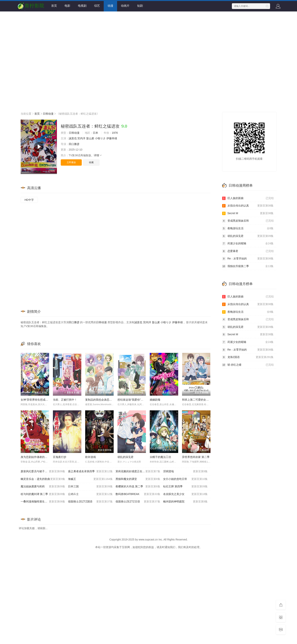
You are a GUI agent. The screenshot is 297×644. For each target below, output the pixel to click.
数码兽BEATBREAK (138, 494)
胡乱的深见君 (125, 457)
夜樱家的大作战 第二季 (138, 487)
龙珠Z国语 (248, 357)
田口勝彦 (74, 144)
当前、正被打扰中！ (65, 400)
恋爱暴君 (248, 251)
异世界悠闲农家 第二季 (196, 457)
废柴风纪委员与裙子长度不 (43, 471)
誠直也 (73, 138)
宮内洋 (81, 138)
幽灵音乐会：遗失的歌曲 (43, 479)
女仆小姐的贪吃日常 (185, 479)
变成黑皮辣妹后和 (248, 221)
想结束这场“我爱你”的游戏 (133, 400)
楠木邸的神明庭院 (185, 502)
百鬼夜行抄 (60, 457)
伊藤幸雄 (112, 138)
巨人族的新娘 (248, 198)
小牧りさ (100, 138)
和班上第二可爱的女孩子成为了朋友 (203, 400)
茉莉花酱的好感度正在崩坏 (138, 471)
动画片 (125, 6)
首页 (54, 6)
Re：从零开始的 (248, 259)
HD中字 (29, 200)
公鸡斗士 (90, 494)
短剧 (140, 6)
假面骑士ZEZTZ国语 (90, 502)
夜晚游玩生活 (248, 228)
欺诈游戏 (91, 457)
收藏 (91, 162)
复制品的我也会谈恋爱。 (100, 400)
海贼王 (90, 479)
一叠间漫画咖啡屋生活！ (43, 502)
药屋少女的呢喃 (248, 244)
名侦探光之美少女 (185, 494)
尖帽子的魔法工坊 (160, 457)
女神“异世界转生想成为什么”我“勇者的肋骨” (47, 400)
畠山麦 (90, 138)
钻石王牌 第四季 (185, 487)
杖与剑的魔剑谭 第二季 (43, 494)
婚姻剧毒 (155, 400)
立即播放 (71, 162)
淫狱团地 (185, 471)
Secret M (248, 213)
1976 (115, 133)
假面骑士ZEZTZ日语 (138, 502)
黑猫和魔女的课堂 (138, 479)
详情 (98, 155)
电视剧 (82, 6)
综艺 (97, 6)
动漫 (110, 6)
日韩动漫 (48, 114)
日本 (95, 133)
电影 (67, 6)
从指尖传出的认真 (248, 206)
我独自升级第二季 (248, 266)
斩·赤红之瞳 (248, 365)
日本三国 (90, 487)
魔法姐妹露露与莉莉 (43, 487)
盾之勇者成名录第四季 (90, 471)
